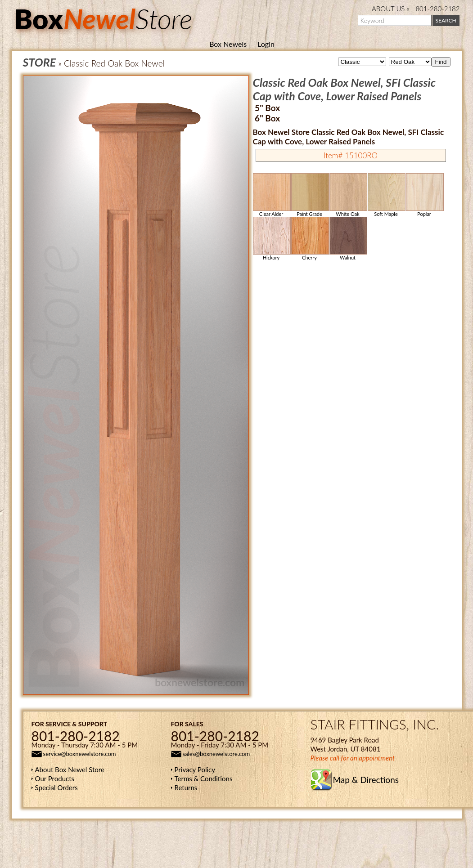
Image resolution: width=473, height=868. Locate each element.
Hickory (271, 239)
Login (266, 44)
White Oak (348, 195)
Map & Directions (366, 780)
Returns (186, 787)
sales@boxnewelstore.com (216, 754)
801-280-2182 (437, 9)
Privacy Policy (195, 770)
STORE (40, 62)
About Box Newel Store (70, 770)
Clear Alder (271, 195)
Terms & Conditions (204, 779)
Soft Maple (386, 195)
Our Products (55, 779)
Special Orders (56, 787)
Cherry (310, 239)
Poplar (424, 195)
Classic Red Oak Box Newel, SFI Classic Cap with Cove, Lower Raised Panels (345, 89)
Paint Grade (310, 195)
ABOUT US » (390, 9)
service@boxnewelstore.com (80, 754)
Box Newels (228, 44)
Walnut (348, 239)
